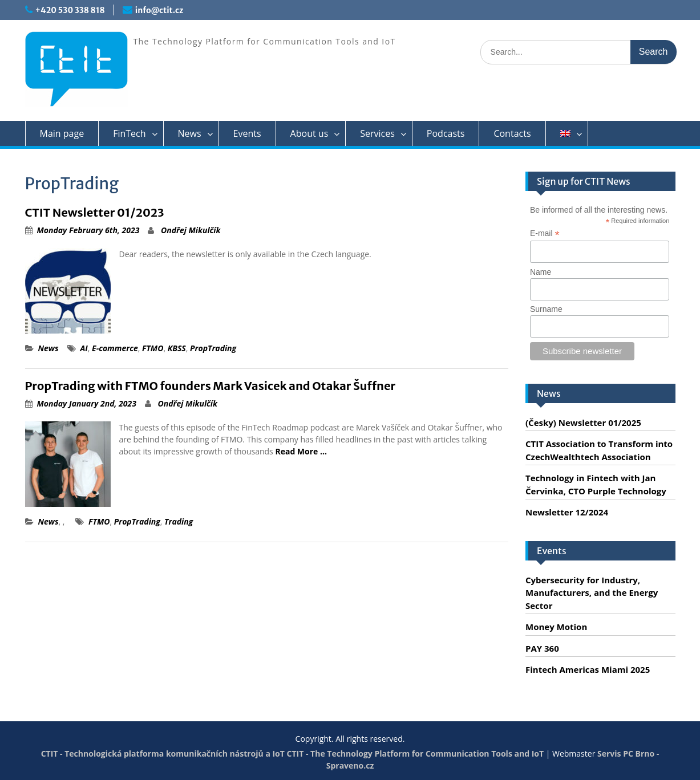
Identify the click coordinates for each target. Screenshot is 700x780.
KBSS (177, 348)
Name (541, 272)
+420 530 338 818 (70, 10)
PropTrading (213, 348)
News (190, 133)
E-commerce (115, 348)
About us (309, 133)
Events (247, 133)
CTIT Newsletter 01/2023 (95, 212)
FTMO (153, 348)
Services (377, 133)
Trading (179, 521)
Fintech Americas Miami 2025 (588, 669)
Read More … (301, 451)
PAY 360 (542, 648)
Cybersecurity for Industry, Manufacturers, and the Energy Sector (592, 593)
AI (84, 348)
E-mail (545, 233)
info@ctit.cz (159, 10)
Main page (62, 133)
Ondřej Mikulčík (191, 230)
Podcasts (446, 133)
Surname (546, 309)
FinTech (129, 133)
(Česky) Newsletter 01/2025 (583, 422)
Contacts (512, 133)
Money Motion (556, 627)
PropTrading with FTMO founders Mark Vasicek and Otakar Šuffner (211, 386)
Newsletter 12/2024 (567, 512)
